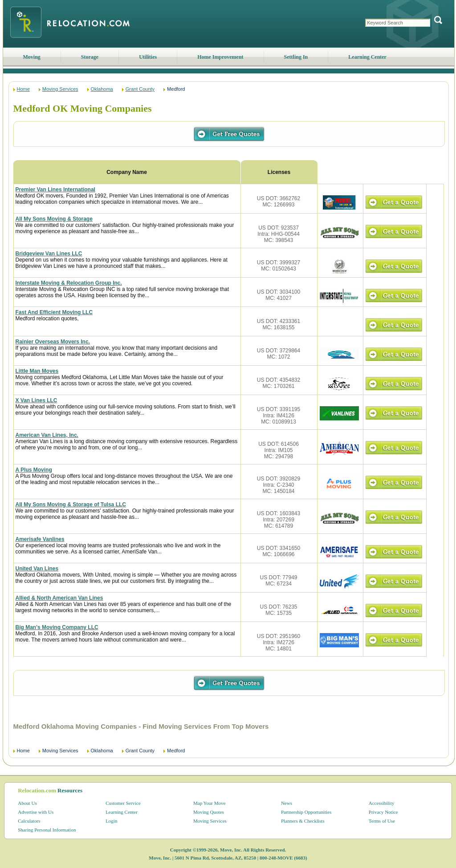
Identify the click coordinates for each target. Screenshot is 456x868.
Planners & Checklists (303, 821)
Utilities (148, 57)
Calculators (29, 821)
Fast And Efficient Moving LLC (54, 312)
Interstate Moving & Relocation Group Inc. (69, 283)
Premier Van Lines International (55, 190)
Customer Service (123, 803)
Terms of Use (382, 821)
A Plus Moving (34, 470)
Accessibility (381, 803)
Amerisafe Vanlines (40, 539)
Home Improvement (220, 57)
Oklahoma (102, 89)
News (287, 803)
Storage (90, 57)
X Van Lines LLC (37, 400)
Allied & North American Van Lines (59, 598)
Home (23, 89)
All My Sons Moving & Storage (54, 219)
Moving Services (60, 89)
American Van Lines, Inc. (47, 435)
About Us (27, 803)
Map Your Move (209, 803)
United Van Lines (37, 569)
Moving (32, 57)
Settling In (296, 57)
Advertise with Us (36, 812)
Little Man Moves (37, 371)
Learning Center (367, 57)
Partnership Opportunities (306, 812)
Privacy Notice (383, 812)
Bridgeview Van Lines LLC (49, 254)
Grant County (140, 89)
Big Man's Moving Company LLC (57, 627)
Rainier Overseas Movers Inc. (53, 342)
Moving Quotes (209, 812)
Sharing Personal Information (47, 830)
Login (111, 821)
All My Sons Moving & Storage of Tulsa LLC (71, 505)
